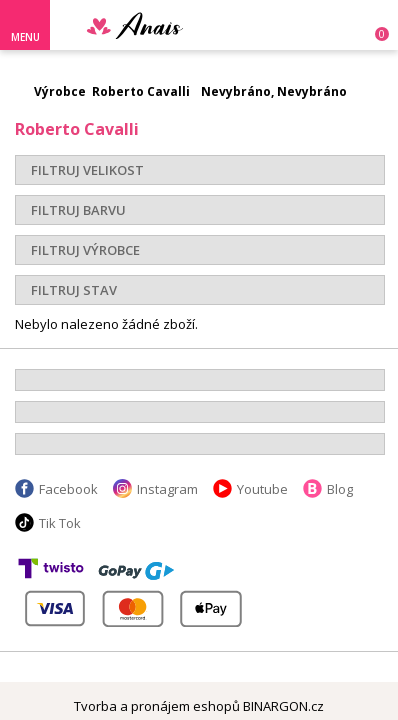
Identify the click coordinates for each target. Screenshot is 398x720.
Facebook (68, 489)
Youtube (262, 489)
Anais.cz (160, 25)
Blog (340, 489)
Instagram (167, 489)
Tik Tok (60, 523)
